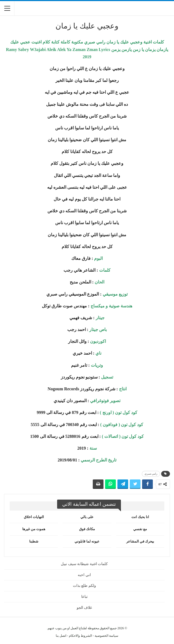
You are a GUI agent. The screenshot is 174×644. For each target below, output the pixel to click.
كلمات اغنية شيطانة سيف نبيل (84, 564)
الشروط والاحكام (80, 636)
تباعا (84, 597)
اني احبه (84, 575)
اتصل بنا (61, 636)
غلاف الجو (84, 608)
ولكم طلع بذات (84, 586)
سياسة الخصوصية (106, 636)
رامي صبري (151, 474)
